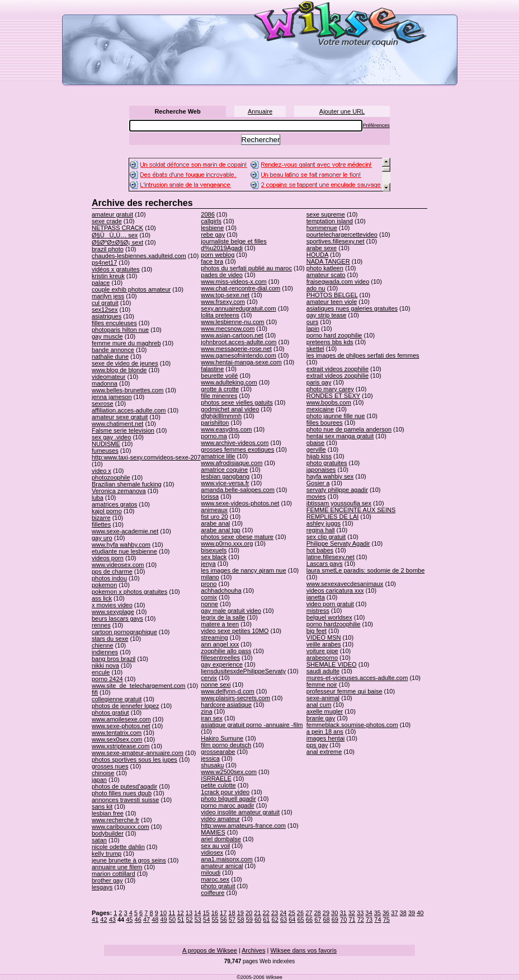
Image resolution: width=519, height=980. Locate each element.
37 (394, 913)
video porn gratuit (330, 604)
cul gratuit (105, 303)
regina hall (321, 530)
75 (386, 920)
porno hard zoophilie (334, 335)
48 (155, 920)
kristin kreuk (108, 276)
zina (206, 711)
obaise (315, 443)
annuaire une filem (117, 867)
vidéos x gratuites (116, 269)
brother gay (107, 880)
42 (103, 920)
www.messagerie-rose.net (236, 349)
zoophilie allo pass (226, 651)
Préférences (376, 125)
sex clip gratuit (326, 537)
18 (232, 913)
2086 (207, 214)
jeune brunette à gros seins (129, 860)
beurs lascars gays (117, 618)
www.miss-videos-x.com (233, 282)
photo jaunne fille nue (336, 416)
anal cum (319, 705)
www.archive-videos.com (235, 443)
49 (164, 920)
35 (378, 913)
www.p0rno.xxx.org (227, 543)
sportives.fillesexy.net (336, 241)
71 (352, 920)
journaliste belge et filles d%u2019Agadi (233, 245)
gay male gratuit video (231, 611)
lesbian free (108, 813)
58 (240, 920)
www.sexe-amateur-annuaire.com (138, 753)
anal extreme (324, 752)
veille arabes (324, 644)
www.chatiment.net (117, 424)
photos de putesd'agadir (124, 786)
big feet (317, 631)
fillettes (101, 524)
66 (309, 920)
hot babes (320, 550)
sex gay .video (111, 437)
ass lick (102, 598)
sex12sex (105, 310)
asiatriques (107, 316)
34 (369, 913)
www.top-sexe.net (225, 295)
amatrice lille (218, 456)
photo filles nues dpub (122, 793)
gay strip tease (327, 315)
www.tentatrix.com (117, 733)
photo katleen (325, 268)
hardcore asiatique (226, 705)
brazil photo (108, 249)
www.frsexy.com (223, 302)
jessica (210, 758)
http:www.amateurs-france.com (243, 826)
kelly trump (107, 854)
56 (224, 920)
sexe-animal (323, 698)
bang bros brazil (114, 659)
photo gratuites (327, 463)
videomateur (109, 377)
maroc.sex (215, 879)
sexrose (103, 404)
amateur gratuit (112, 214)
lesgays (102, 887)
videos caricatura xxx (335, 590)
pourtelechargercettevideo (342, 235)
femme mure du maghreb (126, 343)
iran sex (212, 718)
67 (318, 920)
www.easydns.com (226, 429)
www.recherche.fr (115, 820)
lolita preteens (220, 315)
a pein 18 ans (325, 732)
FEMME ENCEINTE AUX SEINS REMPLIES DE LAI (351, 513)
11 (172, 913)
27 (309, 913)
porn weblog (218, 255)
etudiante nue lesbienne (124, 551)
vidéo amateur (220, 819)
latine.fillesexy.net (331, 557)
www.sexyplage (113, 612)
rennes (101, 625)
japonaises (321, 470)
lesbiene (212, 228)
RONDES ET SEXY (333, 396)
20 (249, 913)
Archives (253, 950)
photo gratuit (218, 886)
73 (369, 920)
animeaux (214, 510)
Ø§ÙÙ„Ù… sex (115, 235)
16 (215, 913)
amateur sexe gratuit (120, 417)
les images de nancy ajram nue (243, 570)
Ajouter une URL (342, 111)
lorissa (210, 496)
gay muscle (107, 336)
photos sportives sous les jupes (135, 759)
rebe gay (213, 235)
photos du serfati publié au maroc (246, 268)
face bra (212, 261)
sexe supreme (326, 214)
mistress (318, 611)
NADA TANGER (328, 261)
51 (181, 920)
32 (352, 913)
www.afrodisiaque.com (232, 463)
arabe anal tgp (220, 530)
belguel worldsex (329, 617)
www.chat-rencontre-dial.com (240, 288)
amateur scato (326, 275)
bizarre (101, 518)
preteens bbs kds (330, 342)
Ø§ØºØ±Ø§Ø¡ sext (117, 242)
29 (326, 913)
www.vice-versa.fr (225, 483)
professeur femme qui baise (345, 691)
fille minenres (219, 396)
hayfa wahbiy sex (330, 476)
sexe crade (107, 221)
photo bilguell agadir (228, 799)
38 (403, 913)
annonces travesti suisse (125, 800)
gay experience (222, 664)
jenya (208, 564)
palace (101, 283)
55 (215, 920)
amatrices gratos (114, 504)
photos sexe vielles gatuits (237, 402)
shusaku (212, 765)
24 (283, 913)
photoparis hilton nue (120, 330)
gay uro (102, 538)
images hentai (326, 738)
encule (101, 672)
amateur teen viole (332, 302)
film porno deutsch (226, 745)
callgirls (211, 221)
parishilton (215, 423)
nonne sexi (216, 684)
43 (112, 920)
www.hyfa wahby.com (121, 545)
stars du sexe (110, 639)
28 (317, 913)
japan (99, 780)
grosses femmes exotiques (237, 449)
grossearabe (218, 752)
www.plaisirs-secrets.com (235, 698)
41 (95, 920)
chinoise (103, 773)
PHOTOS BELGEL (332, 295)
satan (99, 840)
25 (292, 913)
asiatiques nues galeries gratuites (352, 308)
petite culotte (218, 785)
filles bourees (325, 423)
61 (266, 920)
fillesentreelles (220, 658)
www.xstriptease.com (121, 746)
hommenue (322, 228)
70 (343, 920)
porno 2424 (107, 679)
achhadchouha (221, 590)
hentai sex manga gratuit (340, 436)
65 (301, 920)
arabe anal (215, 523)
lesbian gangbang (225, 476)
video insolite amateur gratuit (240, 812)
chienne (103, 645)
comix (209, 597)
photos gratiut (110, 712)
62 (275, 920)
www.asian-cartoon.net (232, 335)
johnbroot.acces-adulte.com (239, 342)
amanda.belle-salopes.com (237, 490)
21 (257, 913)
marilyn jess (108, 296)
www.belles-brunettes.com (128, 390)
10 (163, 913)
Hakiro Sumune (222, 738)
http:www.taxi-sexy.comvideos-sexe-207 (146, 457)
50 (172, 920)
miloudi (211, 873)
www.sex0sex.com (117, 739)
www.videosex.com (118, 565)
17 (223, 913)
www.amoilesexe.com (121, 719)
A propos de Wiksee (210, 950)
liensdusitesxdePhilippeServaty (243, 671)
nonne (209, 604)
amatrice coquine (224, 470)
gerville (316, 449)
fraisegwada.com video (338, 282)
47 (147, 920)
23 (275, 913)
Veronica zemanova (119, 491)
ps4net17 (104, 262)
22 (266, 913)
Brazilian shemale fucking (127, 484)
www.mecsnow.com (228, 329)
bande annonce (113, 350)
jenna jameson (112, 397)
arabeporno (322, 658)
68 (326, 920)
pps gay (317, 745)
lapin (313, 329)
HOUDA (317, 255)
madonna (105, 383)
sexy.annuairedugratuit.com (238, 308)
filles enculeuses (114, 323)
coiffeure (213, 893)
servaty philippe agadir (337, 490)
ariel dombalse (221, 839)
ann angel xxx (220, 644)
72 (361, 920)
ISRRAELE (216, 779)
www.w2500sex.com (229, 772)
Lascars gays (325, 564)
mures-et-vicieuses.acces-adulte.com (357, 678)
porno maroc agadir (227, 805)
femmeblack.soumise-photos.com (352, 725)
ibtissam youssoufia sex (339, 503)
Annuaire (260, 111)
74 (378, 920)
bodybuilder (108, 833)
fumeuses (105, 451)
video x (102, 471)
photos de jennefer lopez (125, 706)
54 (206, 920)
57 (232, 920)
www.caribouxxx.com (121, 827)
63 (284, 920)
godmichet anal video (230, 409)
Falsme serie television (123, 430)
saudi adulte (323, 671)
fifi (95, 692)
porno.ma (214, 436)
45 (129, 920)
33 (360, 913)
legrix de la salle (223, 617)
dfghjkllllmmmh (221, 416)
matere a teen (220, 624)
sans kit (102, 806)
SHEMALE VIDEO (332, 664)
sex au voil (215, 846)
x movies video (112, 605)
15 (206, 913)
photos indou (109, 578)
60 (258, 920)
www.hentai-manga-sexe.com (241, 362)
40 (420, 913)
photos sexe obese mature (237, 537)
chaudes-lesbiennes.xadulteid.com (139, 256)
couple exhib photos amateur (131, 289)
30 (334, 913)
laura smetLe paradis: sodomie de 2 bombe (366, 570)
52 (189, 920)
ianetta (316, 597)
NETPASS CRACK (117, 228)
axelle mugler (325, 711)
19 (240, 913)
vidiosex (212, 852)
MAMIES (213, 832)
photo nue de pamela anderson (349, 429)
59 (249, 920)
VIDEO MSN (324, 637)
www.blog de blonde (119, 370)
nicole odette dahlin (118, 847)
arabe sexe (322, 248)
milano (210, 577)
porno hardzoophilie (334, 624)
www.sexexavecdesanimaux (345, 584)
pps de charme (112, 571)
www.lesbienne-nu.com (232, 322)
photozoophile (111, 477)
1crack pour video (225, 792)
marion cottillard (114, 874)
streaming (214, 637)
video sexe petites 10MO (235, 631)
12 (180, 913)
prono (209, 584)
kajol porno (107, 511)
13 (189, 913)
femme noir (322, 684)
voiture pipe (322, 651)
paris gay (319, 382)
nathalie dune (110, 357)
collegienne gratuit (117, 699)
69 (335, 920)
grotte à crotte (220, 389)
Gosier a (318, 483)
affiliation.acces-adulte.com (129, 410)
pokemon (104, 585)
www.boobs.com (329, 402)
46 (138, 920)
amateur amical (222, 866)
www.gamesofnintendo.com (239, 355)
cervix (209, 678)
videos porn (108, 558)
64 (292, 920)
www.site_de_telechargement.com (139, 686)
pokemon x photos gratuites (129, 592)
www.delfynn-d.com (227, 691)
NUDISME (106, 444)
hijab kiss (319, 456)
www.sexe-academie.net (125, 531)
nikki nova (105, 665)
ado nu (316, 288)
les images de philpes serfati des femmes (363, 355)
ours (312, 322)
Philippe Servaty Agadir (338, 543)
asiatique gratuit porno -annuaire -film (252, 725)
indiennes (105, 652)
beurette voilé (219, 376)
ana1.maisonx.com (227, 859)
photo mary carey (330, 389)
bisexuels (214, 550)
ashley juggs (324, 523)
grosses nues (110, 766)
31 (343, 913)
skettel (315, 349)
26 (300, 913)
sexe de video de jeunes (125, 363)
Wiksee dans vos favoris (303, 950)
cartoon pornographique (124, 632)
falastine (212, 369)
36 (386, 913)
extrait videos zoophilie (338, 369)
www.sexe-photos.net (121, 726)
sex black (214, 557)
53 (198, 920)
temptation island (330, 221)
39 (412, 913)
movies (316, 496)
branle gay (321, 718)
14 (197, 913)
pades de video (222, 275)
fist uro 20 (214, 517)
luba (98, 498)
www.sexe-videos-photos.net (240, 503)
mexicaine (320, 409)
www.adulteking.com (229, 382)
